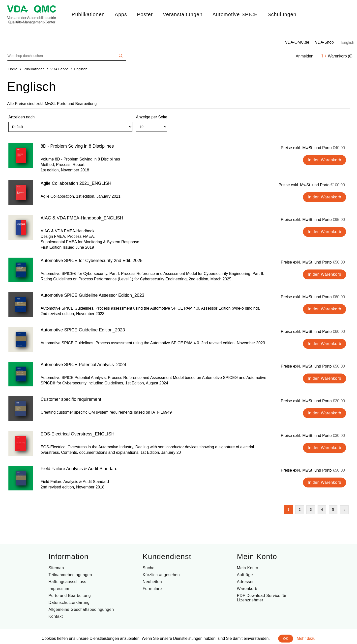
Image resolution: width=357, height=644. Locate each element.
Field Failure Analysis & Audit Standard (79, 469)
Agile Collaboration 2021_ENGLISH (76, 183)
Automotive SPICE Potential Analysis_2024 (83, 365)
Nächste (344, 510)
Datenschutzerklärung (69, 603)
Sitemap (56, 568)
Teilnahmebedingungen (70, 575)
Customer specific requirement (71, 399)
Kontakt (56, 616)
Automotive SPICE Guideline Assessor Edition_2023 (92, 295)
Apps (121, 14)
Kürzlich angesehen (161, 575)
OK (286, 639)
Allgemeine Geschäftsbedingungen (81, 609)
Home (13, 69)
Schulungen (282, 14)
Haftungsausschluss (67, 582)
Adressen (246, 582)
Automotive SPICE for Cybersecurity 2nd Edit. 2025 (92, 261)
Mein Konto (248, 568)
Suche (149, 568)
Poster (145, 14)
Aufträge (245, 575)
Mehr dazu (306, 638)
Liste (346, 129)
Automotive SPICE (235, 14)
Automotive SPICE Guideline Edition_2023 (83, 330)
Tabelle (337, 129)
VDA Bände (59, 69)
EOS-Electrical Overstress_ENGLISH (78, 434)
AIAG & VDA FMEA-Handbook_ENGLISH (82, 218)
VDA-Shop (324, 42)
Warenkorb (247, 589)
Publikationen (88, 14)
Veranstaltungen (183, 14)
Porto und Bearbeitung (70, 596)
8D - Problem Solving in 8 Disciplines (77, 146)
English (348, 42)
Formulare (152, 589)
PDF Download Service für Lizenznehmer (262, 598)
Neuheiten (152, 582)
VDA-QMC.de (297, 42)
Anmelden (305, 56)
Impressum (59, 589)
